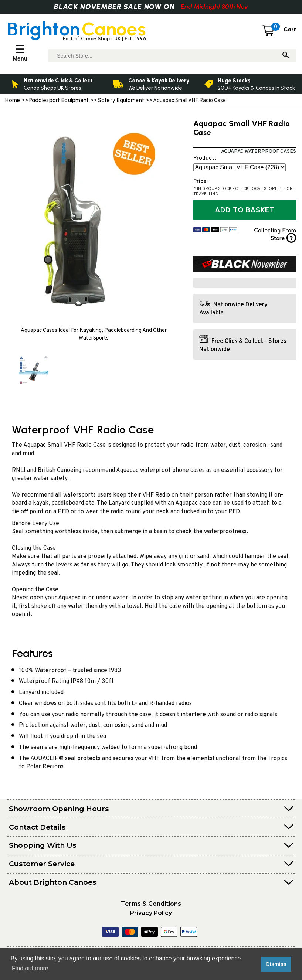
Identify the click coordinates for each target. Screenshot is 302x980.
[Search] (286, 56)
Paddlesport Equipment (59, 100)
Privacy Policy (151, 913)
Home (13, 100)
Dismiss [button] (276, 964)
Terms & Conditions (151, 904)
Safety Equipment (122, 100)
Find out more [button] (30, 968)
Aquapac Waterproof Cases (259, 151)
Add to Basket (245, 210)
